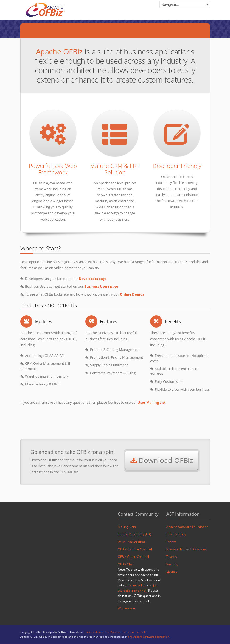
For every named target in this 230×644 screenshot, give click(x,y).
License (172, 572)
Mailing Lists (127, 527)
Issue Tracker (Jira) (131, 542)
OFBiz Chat (126, 564)
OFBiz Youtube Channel (135, 550)
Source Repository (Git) (134, 534)
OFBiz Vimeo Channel (133, 557)
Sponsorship (175, 550)
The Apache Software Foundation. (149, 637)
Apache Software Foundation (187, 527)
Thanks (172, 557)
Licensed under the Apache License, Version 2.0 (116, 633)
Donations (199, 550)
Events (171, 542)
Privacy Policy (176, 534)
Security (172, 564)
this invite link (136, 585)
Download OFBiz (162, 460)
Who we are (126, 609)
